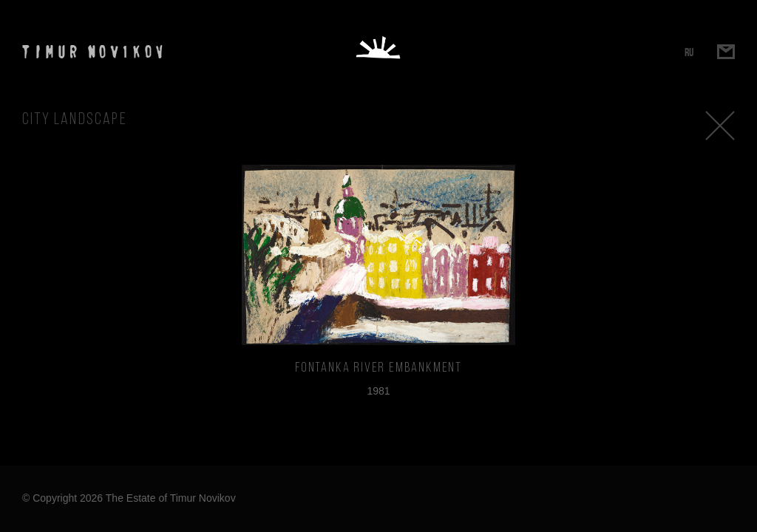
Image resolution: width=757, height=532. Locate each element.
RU (689, 52)
